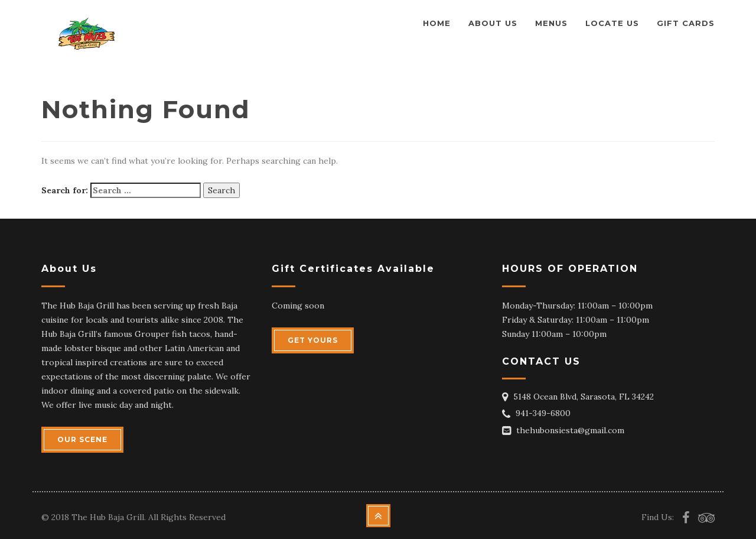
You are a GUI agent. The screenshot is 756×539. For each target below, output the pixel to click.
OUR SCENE (82, 439)
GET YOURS (313, 340)
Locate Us (612, 23)
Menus (551, 23)
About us (493, 23)
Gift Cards (686, 23)
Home (437, 23)
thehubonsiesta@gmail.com (570, 430)
